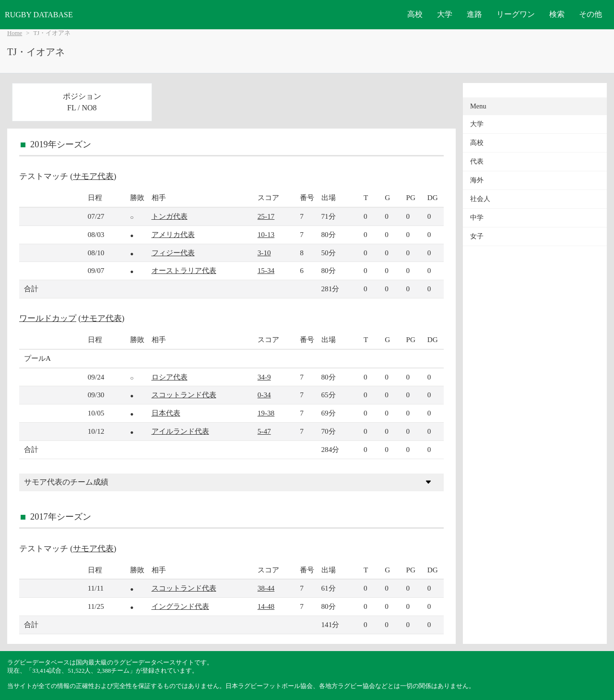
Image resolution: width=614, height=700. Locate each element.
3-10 (264, 253)
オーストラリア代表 (184, 270)
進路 (474, 14)
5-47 (264, 431)
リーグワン (516, 14)
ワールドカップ (48, 318)
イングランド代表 (180, 606)
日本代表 (166, 413)
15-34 (266, 270)
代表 (477, 161)
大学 (445, 14)
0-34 (264, 395)
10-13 (266, 234)
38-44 (266, 588)
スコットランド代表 (184, 395)
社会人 (480, 199)
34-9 (264, 377)
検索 (557, 14)
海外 (477, 180)
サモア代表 (93, 176)
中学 (477, 218)
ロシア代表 (170, 377)
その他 (590, 14)
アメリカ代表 (173, 234)
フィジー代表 (173, 253)
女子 (477, 236)
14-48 (266, 606)
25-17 (266, 216)
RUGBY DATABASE (39, 15)
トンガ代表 (170, 216)
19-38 (266, 413)
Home (15, 33)
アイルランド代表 (180, 431)
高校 (415, 14)
